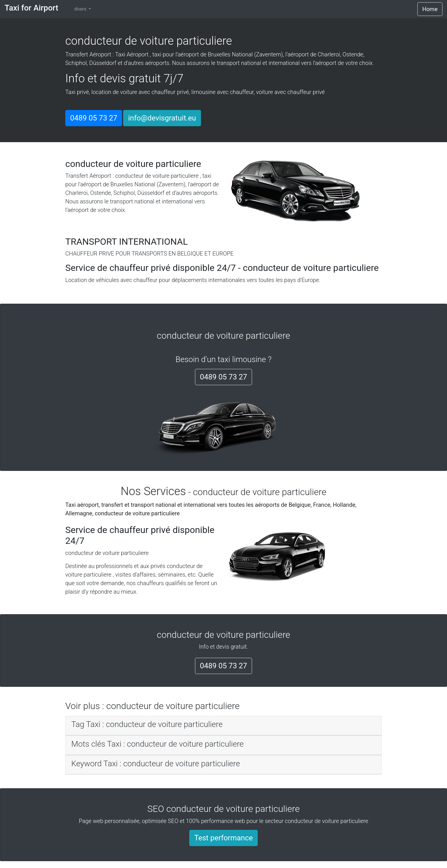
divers (81, 9)
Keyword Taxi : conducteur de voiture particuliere (156, 764)
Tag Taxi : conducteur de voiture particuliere (147, 724)
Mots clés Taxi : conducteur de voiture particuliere (158, 744)
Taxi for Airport (31, 8)
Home (430, 9)
